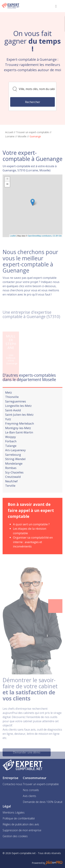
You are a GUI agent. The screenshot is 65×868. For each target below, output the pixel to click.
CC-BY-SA (57, 251)
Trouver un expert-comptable (32, 132)
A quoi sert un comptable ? (31, 533)
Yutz (8, 427)
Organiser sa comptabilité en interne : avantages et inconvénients (33, 550)
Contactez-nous (12, 784)
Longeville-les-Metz (18, 414)
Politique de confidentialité (19, 818)
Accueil (9, 132)
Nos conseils (31, 790)
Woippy (11, 445)
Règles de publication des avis (21, 824)
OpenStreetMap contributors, (40, 251)
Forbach (11, 450)
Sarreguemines (16, 410)
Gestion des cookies (15, 836)
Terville (10, 494)
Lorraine (10, 136)
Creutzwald (13, 485)
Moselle (22, 136)
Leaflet (13, 251)
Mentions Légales (14, 812)
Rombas (11, 476)
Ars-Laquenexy (15, 459)
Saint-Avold (13, 419)
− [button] (7, 199)
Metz (9, 401)
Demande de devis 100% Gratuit (43, 802)
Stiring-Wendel (15, 467)
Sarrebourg (13, 463)
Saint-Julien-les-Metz (19, 423)
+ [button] (7, 194)
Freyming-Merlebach (20, 432)
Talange (11, 454)
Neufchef (11, 490)
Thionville (12, 405)
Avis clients (29, 796)
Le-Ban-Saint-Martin (19, 441)
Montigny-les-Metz (18, 436)
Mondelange (14, 472)
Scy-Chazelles (14, 481)
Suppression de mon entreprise (22, 830)
